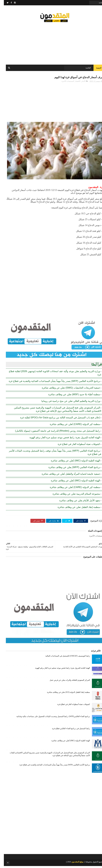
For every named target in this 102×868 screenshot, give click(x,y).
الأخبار (80, 83)
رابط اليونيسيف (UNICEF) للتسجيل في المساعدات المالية (64, 658)
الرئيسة (95, 69)
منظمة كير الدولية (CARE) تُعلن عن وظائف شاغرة (71, 426)
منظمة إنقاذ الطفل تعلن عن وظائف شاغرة (75, 509)
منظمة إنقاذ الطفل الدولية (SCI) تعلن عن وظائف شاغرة (65, 694)
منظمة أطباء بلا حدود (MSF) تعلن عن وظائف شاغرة (70, 396)
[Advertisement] (51, 43)
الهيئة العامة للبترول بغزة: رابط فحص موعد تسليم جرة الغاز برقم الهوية (61, 439)
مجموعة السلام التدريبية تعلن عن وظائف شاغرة (72, 496)
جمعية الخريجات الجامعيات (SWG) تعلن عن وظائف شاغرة (67, 390)
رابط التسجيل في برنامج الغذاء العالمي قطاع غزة (67, 730)
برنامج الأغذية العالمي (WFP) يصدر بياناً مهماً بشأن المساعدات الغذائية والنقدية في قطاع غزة (51, 383)
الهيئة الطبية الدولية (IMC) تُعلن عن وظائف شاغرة (72, 463)
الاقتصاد (74, 83)
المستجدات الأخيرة (64, 83)
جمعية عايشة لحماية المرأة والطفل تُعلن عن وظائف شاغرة (67, 476)
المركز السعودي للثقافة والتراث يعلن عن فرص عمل (66, 682)
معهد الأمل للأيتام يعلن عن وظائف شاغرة (76, 502)
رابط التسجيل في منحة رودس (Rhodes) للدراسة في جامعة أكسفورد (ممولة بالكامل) (54, 433)
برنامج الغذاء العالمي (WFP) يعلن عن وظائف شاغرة (70, 469)
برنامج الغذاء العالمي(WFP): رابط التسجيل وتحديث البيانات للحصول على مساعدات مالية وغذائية (49, 718)
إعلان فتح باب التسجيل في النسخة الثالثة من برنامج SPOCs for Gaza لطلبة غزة (56, 420)
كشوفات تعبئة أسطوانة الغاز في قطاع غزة (75, 446)
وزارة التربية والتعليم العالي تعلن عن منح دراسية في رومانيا (67, 403)
